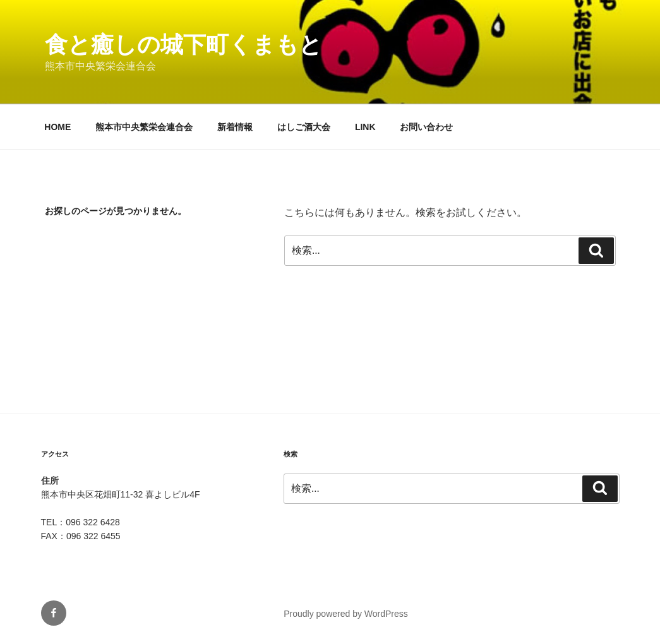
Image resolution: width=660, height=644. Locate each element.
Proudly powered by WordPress (346, 614)
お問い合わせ (426, 127)
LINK (365, 127)
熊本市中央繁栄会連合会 (144, 127)
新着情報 (235, 127)
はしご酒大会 (304, 127)
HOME (57, 127)
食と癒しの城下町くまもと (183, 45)
